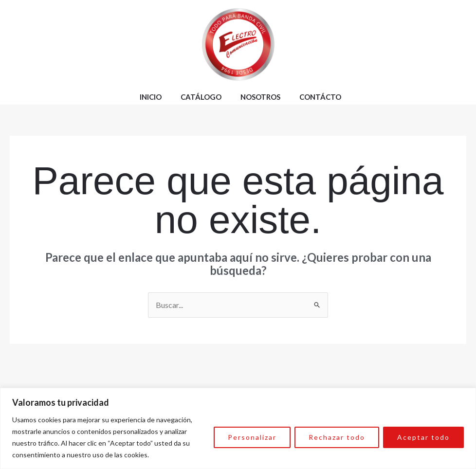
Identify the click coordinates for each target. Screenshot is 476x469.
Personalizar (252, 437)
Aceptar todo (423, 437)
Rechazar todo (337, 437)
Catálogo (201, 97)
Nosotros (260, 97)
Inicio (151, 97)
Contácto (320, 97)
